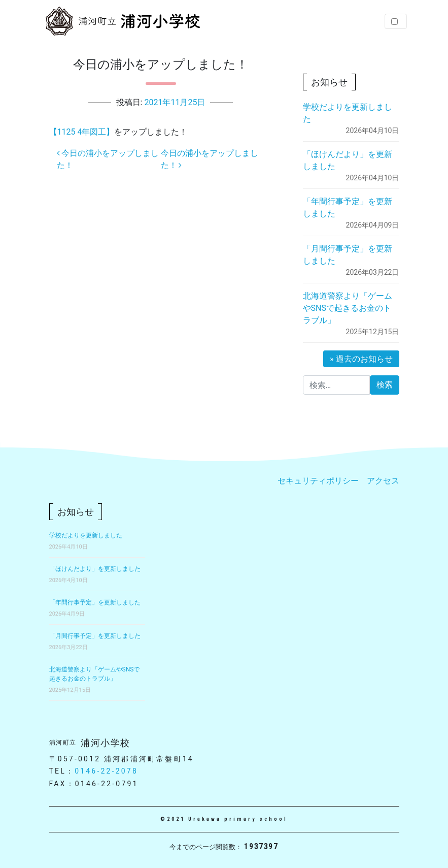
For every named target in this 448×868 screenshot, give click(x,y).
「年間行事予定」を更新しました (95, 602)
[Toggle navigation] (396, 21)
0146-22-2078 (106, 771)
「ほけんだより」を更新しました (95, 569)
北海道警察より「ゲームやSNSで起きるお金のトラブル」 (348, 308)
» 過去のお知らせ (361, 359)
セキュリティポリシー (318, 481)
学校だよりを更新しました (86, 535)
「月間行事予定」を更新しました (95, 636)
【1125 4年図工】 (82, 132)
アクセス (383, 481)
